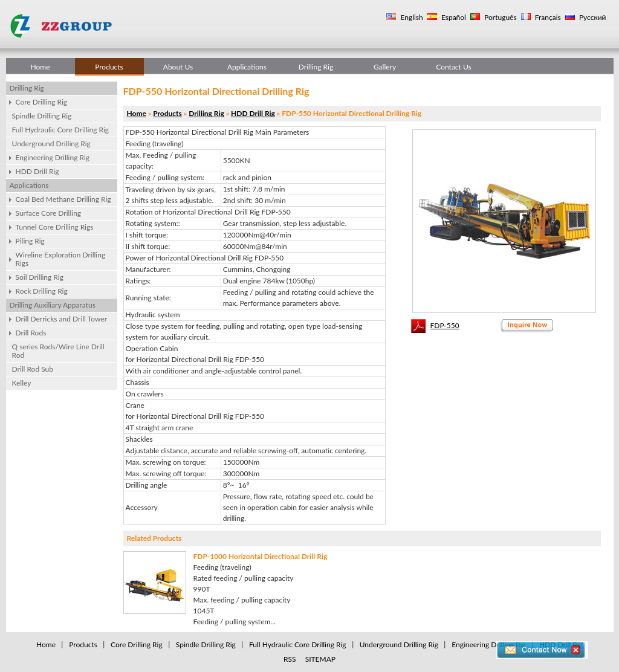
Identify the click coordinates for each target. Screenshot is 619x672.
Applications (247, 67)
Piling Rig (30, 241)
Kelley (22, 383)
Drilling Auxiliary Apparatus (53, 305)
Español (453, 17)
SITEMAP (320, 659)
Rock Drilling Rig (42, 291)
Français (547, 17)
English (410, 17)
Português (500, 17)
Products (109, 67)
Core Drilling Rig (42, 102)
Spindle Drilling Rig (42, 116)
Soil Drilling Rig (40, 277)
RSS (290, 659)
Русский (592, 17)
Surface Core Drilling (49, 213)
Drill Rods (31, 333)
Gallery (385, 67)
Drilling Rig (316, 67)
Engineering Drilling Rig (53, 157)
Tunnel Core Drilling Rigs (55, 227)
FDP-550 (445, 325)
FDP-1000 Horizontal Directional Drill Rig (261, 556)
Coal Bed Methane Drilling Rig (63, 199)
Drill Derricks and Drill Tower (62, 319)
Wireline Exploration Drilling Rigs (61, 259)
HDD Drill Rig (37, 171)
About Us (178, 67)
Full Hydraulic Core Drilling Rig (61, 130)
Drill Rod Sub (33, 369)
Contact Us (453, 67)
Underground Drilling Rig (51, 144)
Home (41, 67)
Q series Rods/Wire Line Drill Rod (58, 351)
